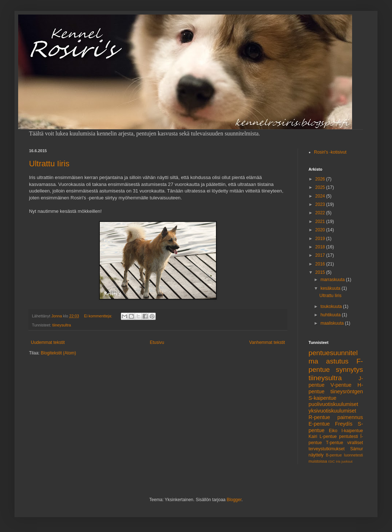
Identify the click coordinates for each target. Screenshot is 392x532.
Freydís (344, 424)
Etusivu (157, 342)
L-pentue (328, 436)
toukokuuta (332, 306)
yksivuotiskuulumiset (332, 411)
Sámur (357, 449)
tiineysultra (62, 325)
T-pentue (334, 443)
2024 (321, 196)
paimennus (350, 417)
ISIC (332, 461)
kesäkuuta (331, 288)
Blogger (234, 500)
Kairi (313, 436)
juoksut (347, 461)
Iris (338, 461)
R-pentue (319, 417)
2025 (321, 187)
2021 (321, 222)
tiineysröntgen (347, 391)
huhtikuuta (331, 315)
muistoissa (318, 461)
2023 (321, 204)
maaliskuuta (333, 323)
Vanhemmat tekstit (267, 342)
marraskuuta (333, 280)
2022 (321, 213)
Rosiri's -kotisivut (330, 152)
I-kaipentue (352, 431)
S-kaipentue (322, 398)
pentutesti (348, 436)
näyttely (316, 455)
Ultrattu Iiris (49, 164)
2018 (321, 247)
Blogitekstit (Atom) (58, 353)
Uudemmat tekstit (48, 342)
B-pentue (334, 455)
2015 (321, 272)
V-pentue (341, 385)
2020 (321, 230)
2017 (321, 255)
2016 (321, 264)
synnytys (349, 369)
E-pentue (319, 424)
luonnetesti (354, 455)
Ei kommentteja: (99, 316)
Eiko (333, 431)
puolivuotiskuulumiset (333, 404)
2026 (321, 179)
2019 (321, 239)
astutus (337, 361)
